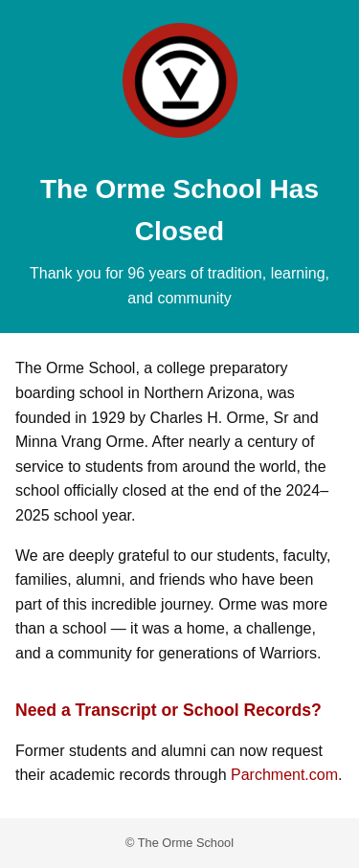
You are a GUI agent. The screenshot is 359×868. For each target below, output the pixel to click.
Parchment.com (284, 775)
